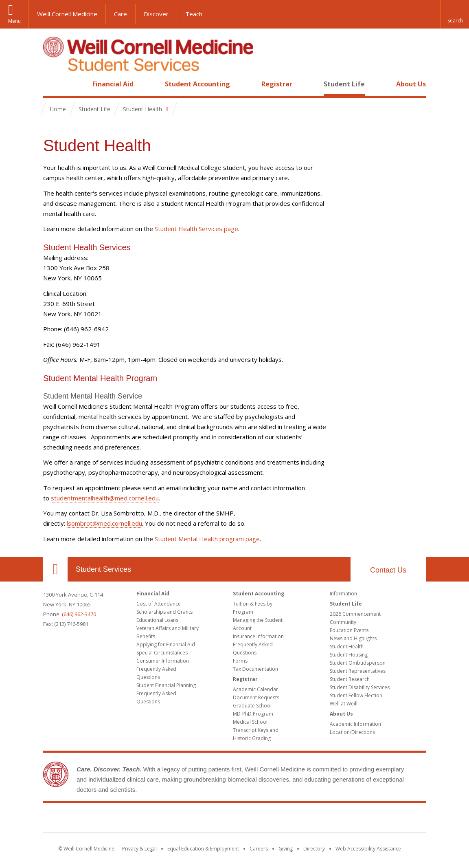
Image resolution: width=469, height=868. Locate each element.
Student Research (350, 679)
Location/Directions (352, 732)
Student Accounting (197, 84)
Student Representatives (358, 671)
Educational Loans (157, 620)
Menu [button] (14, 21)
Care (121, 14)
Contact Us (388, 570)
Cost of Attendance (159, 604)
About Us (411, 84)
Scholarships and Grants (164, 612)
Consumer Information (163, 661)
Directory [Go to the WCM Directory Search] (314, 849)
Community (343, 622)
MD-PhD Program (253, 714)
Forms (240, 661)
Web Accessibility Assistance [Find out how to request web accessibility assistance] (368, 849)
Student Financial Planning (166, 685)
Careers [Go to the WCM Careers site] (259, 849)
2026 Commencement (355, 614)
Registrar (277, 84)
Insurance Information (258, 636)
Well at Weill (344, 704)
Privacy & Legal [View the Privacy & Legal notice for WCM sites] (139, 849)
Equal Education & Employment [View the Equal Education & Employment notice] (203, 849)
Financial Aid (113, 84)
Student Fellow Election (356, 695)
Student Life (344, 84)
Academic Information (355, 724)
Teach (194, 14)
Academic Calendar (255, 689)
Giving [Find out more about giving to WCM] (286, 849)
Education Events (349, 630)
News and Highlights (353, 638)
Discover (156, 14)
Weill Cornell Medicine (67, 14)
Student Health (347, 647)
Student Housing (349, 655)
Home (52, 84)
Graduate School (252, 706)
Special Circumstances (162, 653)
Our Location (55, 569)
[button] (455, 14)
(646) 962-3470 (79, 614)
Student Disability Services (360, 687)
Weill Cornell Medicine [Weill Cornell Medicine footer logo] (234, 819)
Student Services (103, 569)
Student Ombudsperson (358, 663)
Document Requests (256, 697)
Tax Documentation (255, 669)
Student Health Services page (196, 229)
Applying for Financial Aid (166, 644)
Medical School (250, 722)
